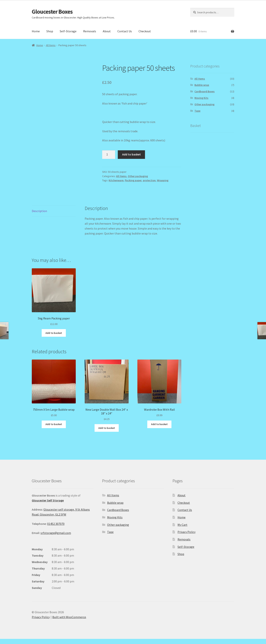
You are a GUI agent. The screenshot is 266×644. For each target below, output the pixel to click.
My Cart (182, 530)
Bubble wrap (202, 85)
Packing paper (133, 180)
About (107, 31)
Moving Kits (201, 98)
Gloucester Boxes (52, 11)
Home (36, 31)
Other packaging (138, 176)
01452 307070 (56, 529)
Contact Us (125, 31)
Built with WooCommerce (69, 622)
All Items (51, 45)
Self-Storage (68, 31)
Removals (90, 31)
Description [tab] (39, 216)
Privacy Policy (186, 537)
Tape (197, 111)
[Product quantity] (109, 155)
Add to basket (131, 154)
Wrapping (163, 180)
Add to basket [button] (54, 338)
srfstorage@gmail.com (56, 538)
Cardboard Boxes (205, 91)
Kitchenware (116, 180)
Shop (50, 31)
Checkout (145, 31)
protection (149, 180)
